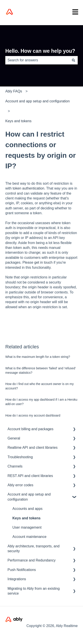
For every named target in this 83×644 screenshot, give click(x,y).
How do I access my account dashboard (33, 415)
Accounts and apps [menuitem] (27, 509)
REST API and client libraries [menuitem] (30, 476)
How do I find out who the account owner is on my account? (40, 386)
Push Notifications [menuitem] (22, 570)
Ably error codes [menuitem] (20, 485)
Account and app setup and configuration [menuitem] (29, 497)
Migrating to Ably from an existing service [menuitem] (34, 591)
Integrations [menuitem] (17, 579)
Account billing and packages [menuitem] (30, 429)
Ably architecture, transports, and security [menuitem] (34, 549)
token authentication (28, 188)
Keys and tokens (18, 121)
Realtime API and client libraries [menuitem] (33, 448)
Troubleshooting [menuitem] (20, 457)
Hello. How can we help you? (40, 51)
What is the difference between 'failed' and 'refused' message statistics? (41, 370)
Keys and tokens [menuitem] (26, 518)
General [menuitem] (14, 438)
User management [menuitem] (27, 527)
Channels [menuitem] (15, 466)
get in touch (43, 262)
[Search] (73, 60)
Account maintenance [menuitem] (29, 537)
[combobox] (37, 60)
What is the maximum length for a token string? (38, 357)
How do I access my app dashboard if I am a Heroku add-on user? (41, 402)
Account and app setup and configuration (38, 101)
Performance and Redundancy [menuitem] (32, 560)
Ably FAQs (14, 91)
